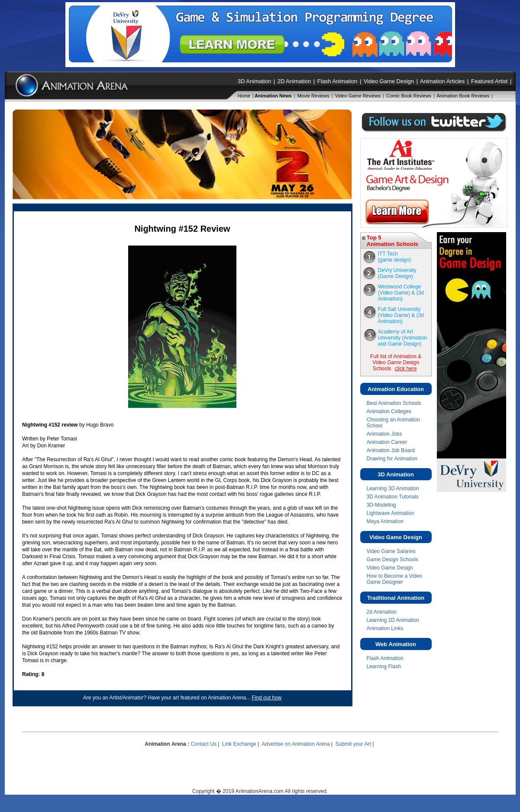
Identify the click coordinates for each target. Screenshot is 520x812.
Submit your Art (353, 744)
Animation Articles (442, 81)
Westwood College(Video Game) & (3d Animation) (401, 293)
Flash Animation (338, 81)
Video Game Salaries (391, 551)
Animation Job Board (391, 450)
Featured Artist (489, 81)
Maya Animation (385, 521)
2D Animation (294, 81)
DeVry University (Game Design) (397, 273)
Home (244, 96)
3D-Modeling (381, 505)
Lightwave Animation (391, 513)
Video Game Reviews (358, 96)
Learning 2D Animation (393, 620)
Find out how (266, 698)
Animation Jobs (384, 434)
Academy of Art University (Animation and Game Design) (402, 338)
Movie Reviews (313, 96)
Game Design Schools (392, 560)
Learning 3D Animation (393, 488)
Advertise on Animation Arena (296, 744)
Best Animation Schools (394, 403)
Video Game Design (389, 81)
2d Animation (382, 612)
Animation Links (385, 628)
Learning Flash (384, 666)
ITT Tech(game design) (395, 257)
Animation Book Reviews (463, 96)
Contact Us (204, 744)
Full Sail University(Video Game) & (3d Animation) (401, 315)
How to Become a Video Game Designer (395, 579)
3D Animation (254, 81)
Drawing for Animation (392, 459)
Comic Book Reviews (409, 96)
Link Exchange (239, 744)
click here (406, 369)
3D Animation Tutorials (393, 497)
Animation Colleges (389, 411)
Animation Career (387, 442)
